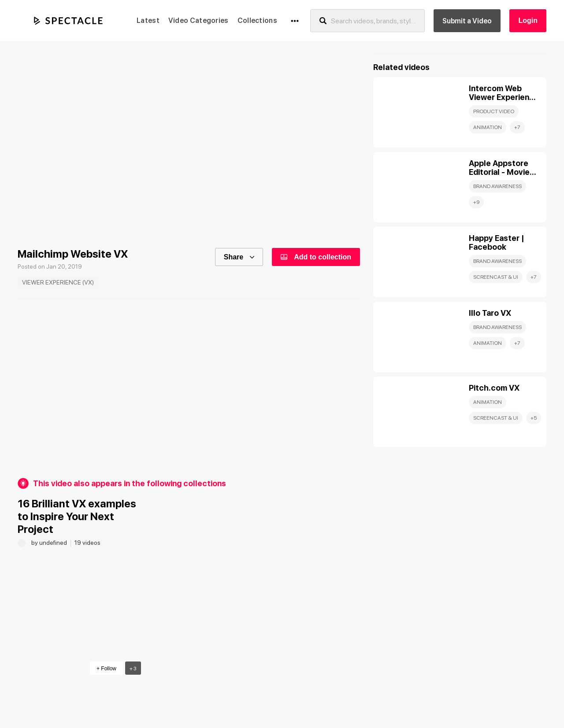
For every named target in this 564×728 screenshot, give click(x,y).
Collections (257, 20)
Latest (148, 20)
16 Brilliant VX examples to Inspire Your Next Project (77, 516)
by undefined (50, 543)
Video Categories (199, 20)
